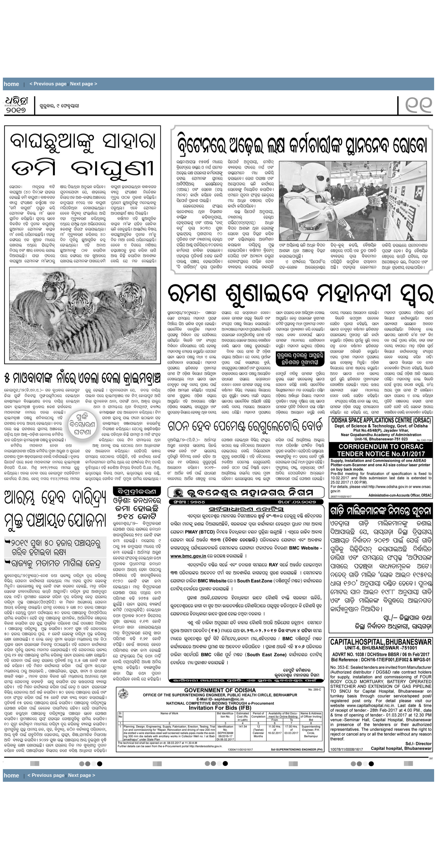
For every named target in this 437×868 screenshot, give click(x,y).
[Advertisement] (108, 39)
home (11, 84)
